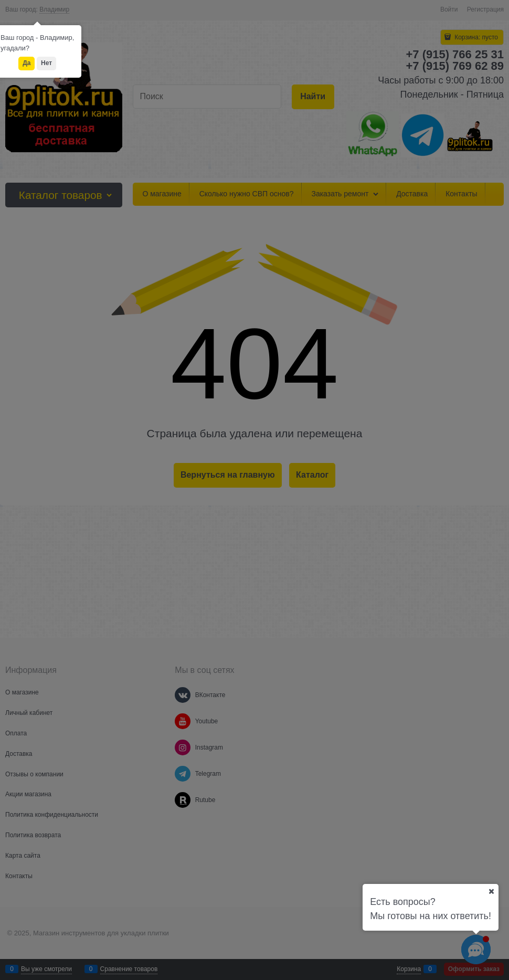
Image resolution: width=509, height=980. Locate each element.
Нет (46, 63)
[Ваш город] (491, 891)
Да (26, 63)
